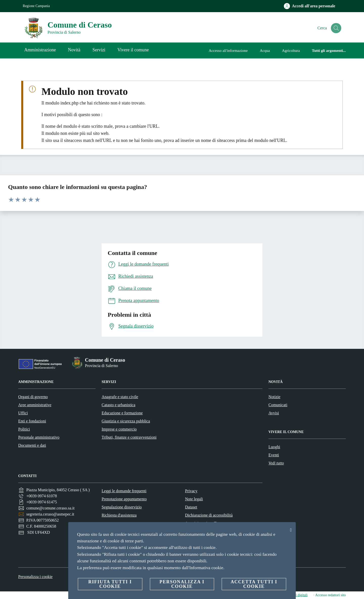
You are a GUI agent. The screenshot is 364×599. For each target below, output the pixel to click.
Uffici (23, 413)
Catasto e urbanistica (118, 405)
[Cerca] (335, 28)
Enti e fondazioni (32, 421)
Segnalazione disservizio (122, 507)
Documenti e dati (32, 445)
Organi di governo (33, 397)
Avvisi (274, 413)
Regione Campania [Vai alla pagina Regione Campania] (36, 6)
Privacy (191, 491)
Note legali (194, 499)
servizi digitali (297, 595)
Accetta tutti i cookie (254, 584)
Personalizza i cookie (35, 577)
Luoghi (274, 447)
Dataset (191, 507)
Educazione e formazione (122, 413)
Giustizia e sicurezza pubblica (126, 421)
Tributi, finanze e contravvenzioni (129, 437)
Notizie (274, 397)
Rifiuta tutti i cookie (110, 584)
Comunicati (278, 405)
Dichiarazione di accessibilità (209, 515)
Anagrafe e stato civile (120, 397)
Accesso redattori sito (331, 595)
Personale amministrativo (39, 437)
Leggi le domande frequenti (124, 491)
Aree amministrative (35, 405)
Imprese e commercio (119, 429)
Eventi (274, 455)
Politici (24, 429)
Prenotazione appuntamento (124, 499)
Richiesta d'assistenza (119, 515)
